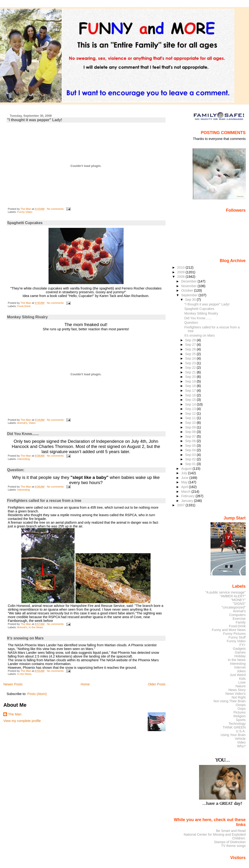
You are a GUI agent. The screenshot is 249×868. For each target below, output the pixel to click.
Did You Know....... (23, 434)
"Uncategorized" (234, 607)
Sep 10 (191, 423)
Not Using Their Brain (230, 701)
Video (32, 423)
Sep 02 (191, 459)
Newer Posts (13, 684)
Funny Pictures (234, 634)
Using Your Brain (233, 735)
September (190, 295)
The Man (15, 714)
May (185, 482)
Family (241, 622)
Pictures (240, 712)
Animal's (22, 423)
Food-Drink (24, 306)
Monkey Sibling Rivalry (27, 317)
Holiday (240, 656)
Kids (242, 679)
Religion (240, 716)
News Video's (235, 694)
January (188, 501)
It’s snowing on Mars (25, 638)
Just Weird (238, 675)
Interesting (24, 459)
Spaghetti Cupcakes (25, 223)
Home (85, 684)
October (188, 290)
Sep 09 (191, 427)
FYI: (242, 645)
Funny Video (25, 212)
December (189, 281)
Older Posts (157, 684)
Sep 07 (191, 436)
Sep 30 (191, 300)
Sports (241, 720)
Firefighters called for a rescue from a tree (44, 501)
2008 (181, 277)
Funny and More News (229, 630)
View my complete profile (22, 721)
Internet (240, 667)
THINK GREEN (234, 727)
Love (242, 682)
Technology (237, 724)
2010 (181, 267)
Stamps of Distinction (230, 842)
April (185, 487)
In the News (36, 627)
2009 (181, 272)
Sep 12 (191, 413)
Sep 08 (191, 432)
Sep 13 (191, 409)
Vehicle (240, 739)
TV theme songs (233, 846)
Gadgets (239, 649)
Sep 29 (191, 340)
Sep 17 (191, 391)
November (189, 286)
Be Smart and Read (231, 831)
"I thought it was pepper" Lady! (35, 120)
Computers (237, 615)
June (185, 478)
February (188, 496)
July (185, 473)
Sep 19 (191, 381)
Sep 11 (191, 418)
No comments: (56, 209)
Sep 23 (191, 363)
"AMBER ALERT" (233, 596)
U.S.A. (241, 731)
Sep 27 (191, 345)
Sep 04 (191, 450)
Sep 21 (191, 372)
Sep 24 (191, 358)
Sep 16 (191, 395)
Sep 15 (191, 400)
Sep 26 (191, 349)
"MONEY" (238, 600)
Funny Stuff (237, 637)
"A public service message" (225, 592)
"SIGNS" (239, 604)
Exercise (239, 619)
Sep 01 (191, 464)
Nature (241, 686)
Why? (241, 746)
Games (240, 652)
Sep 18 (191, 386)
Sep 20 (191, 377)
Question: (16, 470)
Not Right (239, 697)
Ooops (241, 705)
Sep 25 (191, 354)
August (187, 469)
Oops (241, 709)
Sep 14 (191, 404)
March (186, 492)
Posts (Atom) (37, 694)
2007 (181, 505)
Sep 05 (191, 446)
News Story (237, 690)
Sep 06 (191, 441)
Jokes (241, 671)
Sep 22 (191, 368)
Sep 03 (191, 455)
